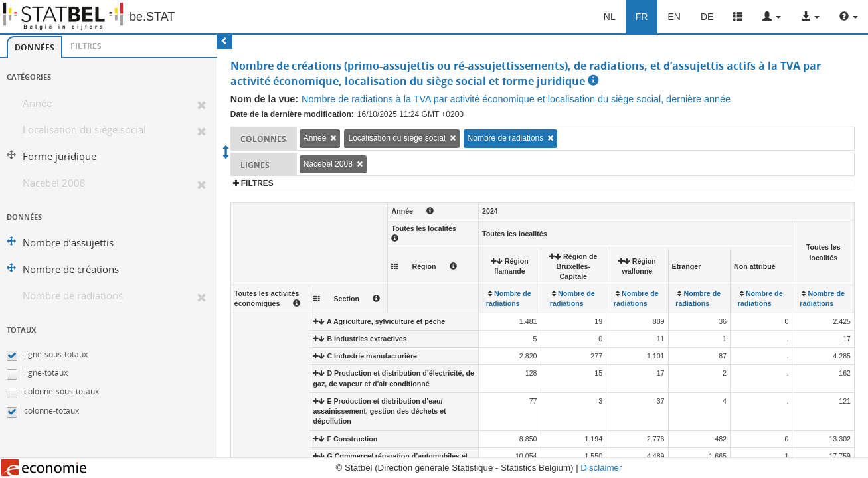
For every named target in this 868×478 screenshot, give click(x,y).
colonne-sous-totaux (61, 391)
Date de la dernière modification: (292, 114)
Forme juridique (59, 156)
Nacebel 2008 (54, 183)
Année (37, 103)
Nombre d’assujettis (68, 243)
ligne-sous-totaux (56, 354)
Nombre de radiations (73, 296)
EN (674, 17)
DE (707, 17)
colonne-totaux (51, 411)
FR (642, 17)
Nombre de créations (71, 269)
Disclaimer (601, 468)
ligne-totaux (46, 373)
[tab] (35, 47)
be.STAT (152, 17)
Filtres (86, 46)
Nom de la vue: (264, 99)
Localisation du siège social (84, 130)
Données (35, 47)
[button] (772, 17)
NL (610, 17)
